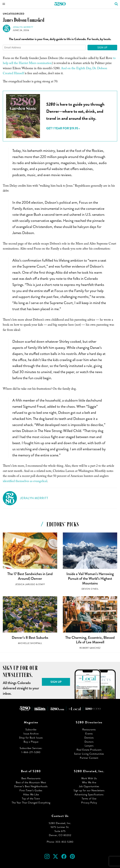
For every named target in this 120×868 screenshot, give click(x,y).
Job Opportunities (89, 786)
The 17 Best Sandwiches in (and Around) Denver (30, 576)
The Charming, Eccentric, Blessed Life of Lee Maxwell (90, 640)
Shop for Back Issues (31, 738)
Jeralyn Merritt (23, 27)
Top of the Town (31, 799)
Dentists (89, 738)
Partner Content (89, 758)
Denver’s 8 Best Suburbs (30, 638)
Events (89, 734)
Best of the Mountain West (31, 782)
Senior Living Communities (89, 754)
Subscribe (31, 730)
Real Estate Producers (89, 750)
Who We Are (89, 782)
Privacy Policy (89, 803)
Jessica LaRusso (25, 584)
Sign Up (102, 47)
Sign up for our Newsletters (89, 790)
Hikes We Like (31, 794)
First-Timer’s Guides (31, 790)
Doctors (89, 742)
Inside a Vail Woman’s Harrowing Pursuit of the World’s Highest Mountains (90, 578)
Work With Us (89, 778)
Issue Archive (31, 734)
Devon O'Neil (90, 589)
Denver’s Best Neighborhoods (31, 786)
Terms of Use (89, 799)
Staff (42, 584)
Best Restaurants (31, 778)
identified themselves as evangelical (25, 482)
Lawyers (89, 746)
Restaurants (89, 730)
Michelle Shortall (30, 643)
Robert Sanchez (90, 648)
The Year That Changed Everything (31, 803)
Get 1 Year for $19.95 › (63, 128)
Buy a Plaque (31, 742)
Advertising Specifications (89, 794)
